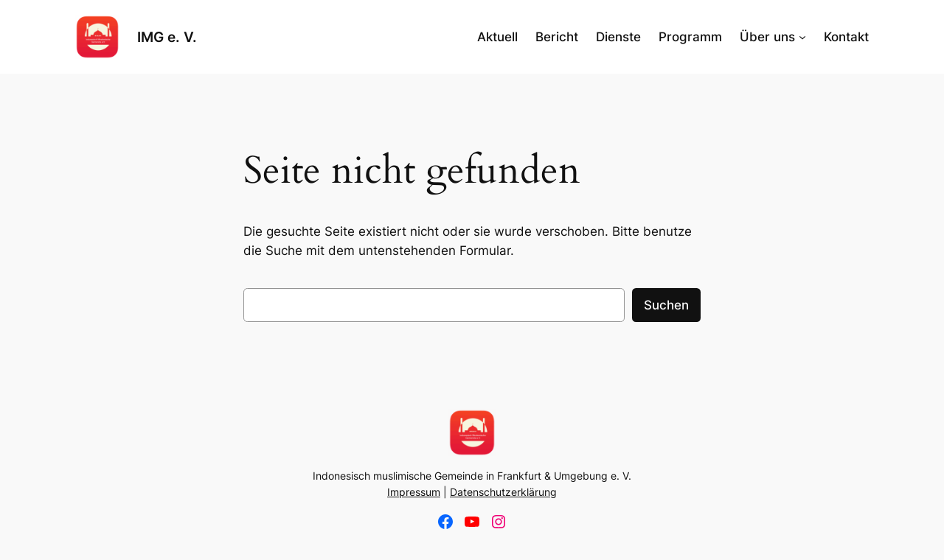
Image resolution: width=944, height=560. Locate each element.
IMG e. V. (167, 37)
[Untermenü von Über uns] (802, 37)
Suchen (666, 305)
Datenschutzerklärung (503, 492)
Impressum (414, 492)
